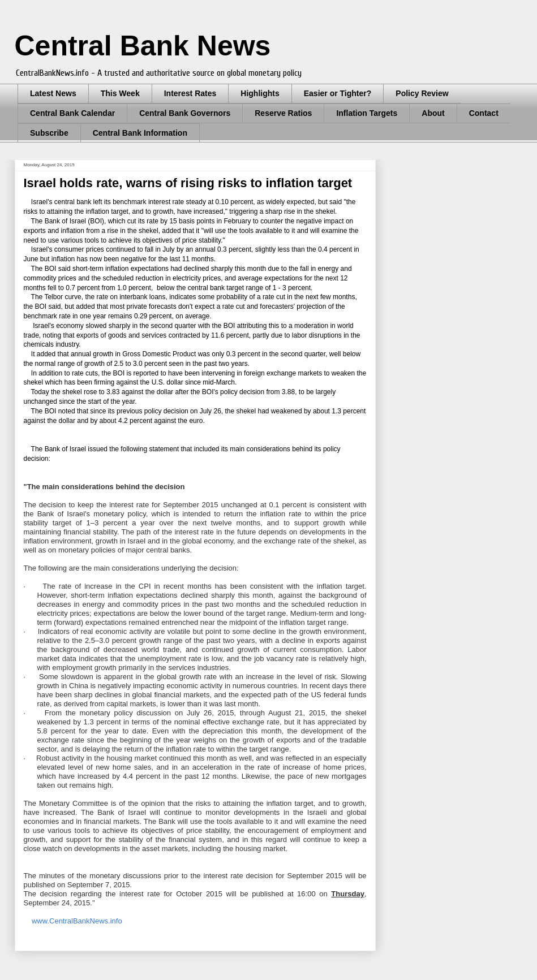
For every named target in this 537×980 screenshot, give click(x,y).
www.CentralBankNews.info (77, 921)
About (433, 113)
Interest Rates (190, 93)
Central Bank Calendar (72, 113)
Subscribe (49, 133)
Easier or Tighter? (338, 93)
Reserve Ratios (283, 113)
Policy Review (422, 93)
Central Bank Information (140, 133)
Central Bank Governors (185, 113)
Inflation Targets (367, 113)
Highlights (260, 93)
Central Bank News (143, 46)
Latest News (53, 93)
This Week (120, 93)
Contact (484, 113)
